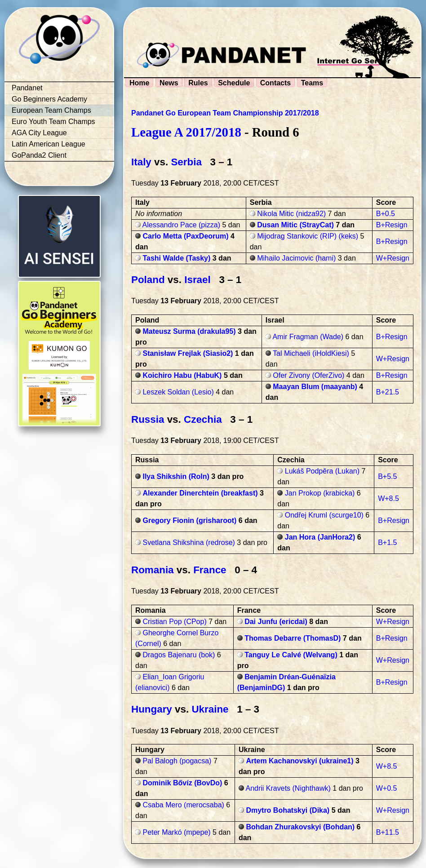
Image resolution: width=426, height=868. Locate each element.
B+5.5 (387, 476)
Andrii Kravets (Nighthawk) (288, 788)
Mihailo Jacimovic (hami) (296, 258)
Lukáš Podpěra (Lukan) (322, 471)
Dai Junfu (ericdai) (276, 622)
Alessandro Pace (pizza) (181, 225)
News (169, 83)
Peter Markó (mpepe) (176, 832)
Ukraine (210, 709)
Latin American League (49, 144)
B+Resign (392, 225)
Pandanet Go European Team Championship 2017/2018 (225, 113)
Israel (197, 280)
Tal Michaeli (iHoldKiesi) (311, 353)
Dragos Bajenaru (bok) (179, 655)
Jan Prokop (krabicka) (320, 493)
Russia (148, 419)
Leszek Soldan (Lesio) (178, 392)
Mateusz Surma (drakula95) (189, 331)
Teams (312, 83)
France (210, 570)
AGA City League (39, 133)
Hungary (152, 709)
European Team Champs (51, 110)
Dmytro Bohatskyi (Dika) (288, 810)
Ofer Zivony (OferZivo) (308, 375)
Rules (198, 83)
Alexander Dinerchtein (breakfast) (200, 493)
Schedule (234, 83)
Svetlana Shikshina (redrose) (189, 542)
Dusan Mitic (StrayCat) (295, 225)
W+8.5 (388, 498)
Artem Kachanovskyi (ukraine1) (300, 761)
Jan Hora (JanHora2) (320, 537)
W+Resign (393, 258)
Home (139, 83)
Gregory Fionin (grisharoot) (189, 520)
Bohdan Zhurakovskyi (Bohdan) (300, 827)
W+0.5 (387, 788)
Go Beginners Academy (49, 99)
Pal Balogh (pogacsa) (177, 761)
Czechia (203, 419)
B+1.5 (387, 542)
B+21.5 (388, 392)
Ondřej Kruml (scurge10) (324, 515)
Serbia (186, 162)
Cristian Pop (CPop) (174, 622)
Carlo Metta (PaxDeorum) (185, 236)
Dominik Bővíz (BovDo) (182, 783)
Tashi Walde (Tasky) (176, 258)
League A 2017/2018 (186, 132)
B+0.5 (386, 214)
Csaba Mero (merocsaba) (183, 805)
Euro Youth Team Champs (53, 122)
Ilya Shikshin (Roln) (176, 476)
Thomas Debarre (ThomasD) (293, 638)
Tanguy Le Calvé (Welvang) (291, 655)
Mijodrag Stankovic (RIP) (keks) (308, 236)
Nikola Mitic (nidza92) (291, 214)
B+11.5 (388, 832)
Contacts (275, 83)
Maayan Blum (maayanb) (315, 387)
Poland (148, 280)
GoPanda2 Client (39, 155)
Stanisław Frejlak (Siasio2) (188, 353)
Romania (153, 570)
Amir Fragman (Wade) (308, 337)
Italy (141, 162)
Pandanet (27, 88)
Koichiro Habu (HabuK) (182, 375)
